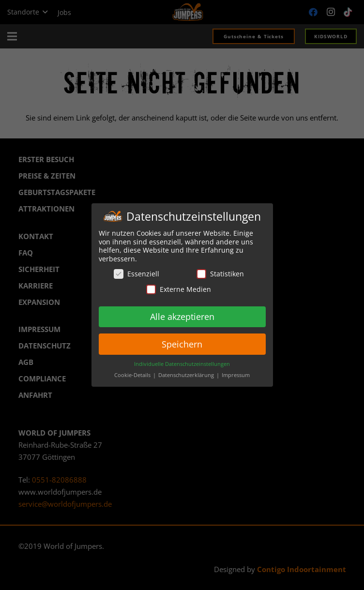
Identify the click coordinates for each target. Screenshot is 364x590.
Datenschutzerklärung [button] (187, 375)
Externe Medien (179, 289)
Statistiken (220, 274)
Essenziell (136, 274)
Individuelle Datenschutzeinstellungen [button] (182, 364)
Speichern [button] (182, 344)
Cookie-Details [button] (133, 375)
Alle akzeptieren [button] (182, 316)
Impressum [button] (236, 375)
